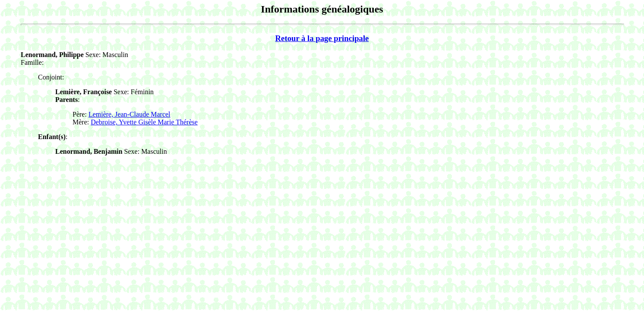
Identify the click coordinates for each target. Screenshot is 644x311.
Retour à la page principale (322, 38)
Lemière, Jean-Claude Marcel (129, 114)
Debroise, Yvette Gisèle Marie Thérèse (144, 122)
